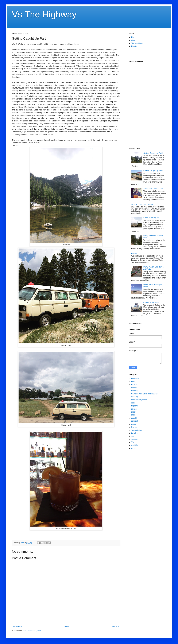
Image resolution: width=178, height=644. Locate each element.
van (133, 436)
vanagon (135, 439)
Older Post (115, 626)
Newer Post (17, 626)
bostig (134, 382)
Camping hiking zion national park (145, 394)
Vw (133, 442)
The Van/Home (137, 43)
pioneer (134, 409)
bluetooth (135, 379)
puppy (134, 412)
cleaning (135, 397)
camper (134, 388)
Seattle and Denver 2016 (153, 189)
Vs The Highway (44, 14)
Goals (134, 40)
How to (134, 46)
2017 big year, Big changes (142, 204)
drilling (134, 403)
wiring (134, 448)
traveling (135, 433)
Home (66, 626)
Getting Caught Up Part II (153, 171)
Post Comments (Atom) (32, 631)
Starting (134, 427)
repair (134, 424)
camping (135, 391)
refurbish (135, 421)
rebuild (134, 418)
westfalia (135, 445)
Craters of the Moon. (152, 303)
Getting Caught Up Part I (153, 153)
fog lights (135, 406)
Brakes (134, 385)
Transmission (137, 430)
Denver (134, 253)
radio (133, 415)
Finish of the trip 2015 (152, 218)
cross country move (139, 400)
